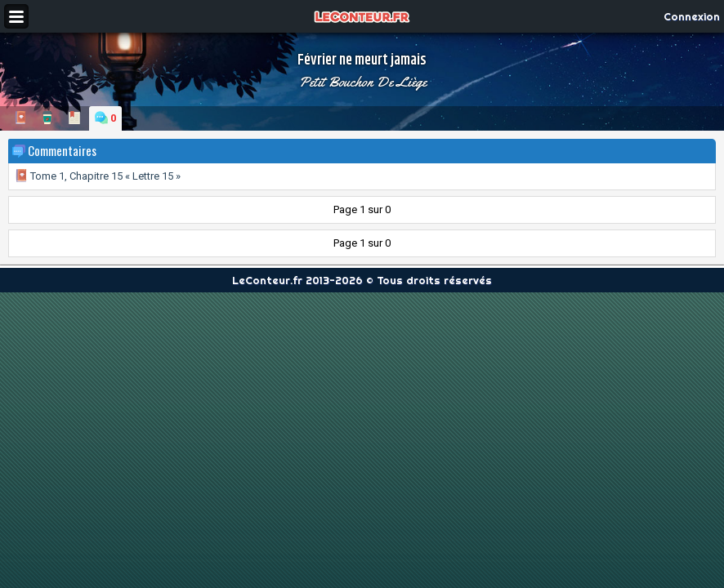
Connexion (692, 16)
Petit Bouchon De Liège (362, 82)
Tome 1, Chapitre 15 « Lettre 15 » (98, 176)
